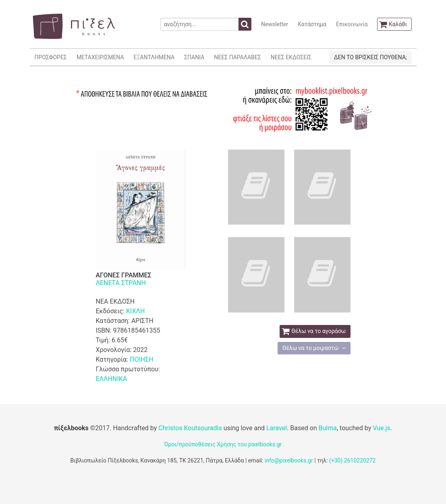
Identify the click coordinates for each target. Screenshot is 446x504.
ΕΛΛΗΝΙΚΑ (112, 379)
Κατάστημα (312, 24)
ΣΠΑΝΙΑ (194, 57)
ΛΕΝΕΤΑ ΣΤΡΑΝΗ (121, 283)
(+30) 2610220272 (353, 460)
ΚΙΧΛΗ (135, 311)
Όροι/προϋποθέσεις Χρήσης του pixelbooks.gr (223, 444)
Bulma (328, 428)
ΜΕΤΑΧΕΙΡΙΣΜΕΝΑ (100, 57)
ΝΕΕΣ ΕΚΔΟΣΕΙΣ (291, 57)
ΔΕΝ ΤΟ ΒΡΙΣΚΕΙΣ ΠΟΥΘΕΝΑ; (370, 57)
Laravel (277, 428)
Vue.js (382, 428)
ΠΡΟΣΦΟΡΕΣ (51, 57)
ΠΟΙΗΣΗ (142, 359)
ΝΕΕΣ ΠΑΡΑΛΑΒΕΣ (238, 57)
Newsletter (275, 24)
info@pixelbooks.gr (289, 460)
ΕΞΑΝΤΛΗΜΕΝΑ (154, 57)
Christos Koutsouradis (190, 428)
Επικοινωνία (352, 24)
